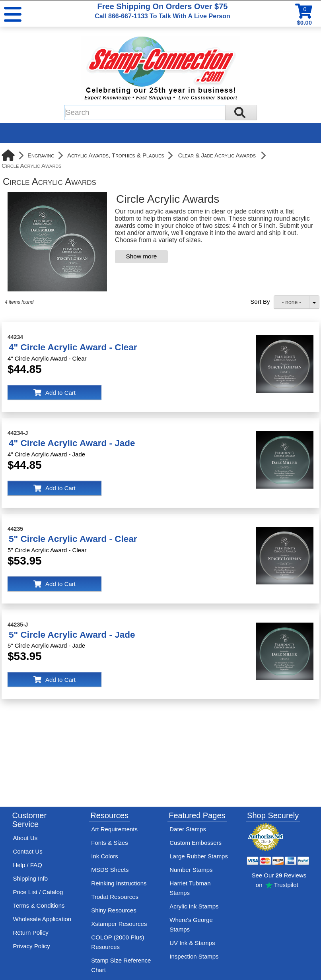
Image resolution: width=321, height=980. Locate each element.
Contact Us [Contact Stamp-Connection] (27, 851)
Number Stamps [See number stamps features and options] (191, 870)
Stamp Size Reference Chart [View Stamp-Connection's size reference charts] (121, 965)
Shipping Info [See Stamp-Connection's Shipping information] (30, 878)
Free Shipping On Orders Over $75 (162, 11)
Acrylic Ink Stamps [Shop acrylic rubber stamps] (194, 906)
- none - (292, 302)
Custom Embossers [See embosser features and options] (196, 843)
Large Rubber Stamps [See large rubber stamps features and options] (199, 856)
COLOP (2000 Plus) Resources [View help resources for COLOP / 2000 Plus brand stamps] (118, 942)
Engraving (41, 155)
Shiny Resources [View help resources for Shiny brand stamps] (114, 910)
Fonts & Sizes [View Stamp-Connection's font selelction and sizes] (110, 843)
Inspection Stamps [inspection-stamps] (194, 956)
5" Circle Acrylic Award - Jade (72, 635)
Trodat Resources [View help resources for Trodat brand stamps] (115, 897)
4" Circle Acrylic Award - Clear (73, 347)
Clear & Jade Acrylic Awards (217, 155)
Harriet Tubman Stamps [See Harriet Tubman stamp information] (190, 888)
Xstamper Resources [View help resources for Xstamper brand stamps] (119, 924)
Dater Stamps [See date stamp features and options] (188, 829)
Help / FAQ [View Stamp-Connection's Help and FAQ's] (27, 865)
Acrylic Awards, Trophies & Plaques (116, 155)
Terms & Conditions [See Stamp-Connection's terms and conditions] (39, 905)
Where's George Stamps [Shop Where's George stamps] (191, 925)
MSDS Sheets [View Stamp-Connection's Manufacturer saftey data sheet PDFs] (110, 870)
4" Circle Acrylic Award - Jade (72, 443)
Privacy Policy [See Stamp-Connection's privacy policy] (31, 946)
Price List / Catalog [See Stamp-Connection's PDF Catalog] (38, 892)
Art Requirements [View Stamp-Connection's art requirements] (114, 829)
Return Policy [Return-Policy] (30, 932)
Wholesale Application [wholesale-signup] (42, 919)
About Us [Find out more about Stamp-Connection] (25, 838)
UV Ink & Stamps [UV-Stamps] (192, 943)
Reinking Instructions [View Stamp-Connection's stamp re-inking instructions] (119, 883)
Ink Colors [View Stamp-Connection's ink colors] (105, 856)
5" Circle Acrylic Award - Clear (73, 539)
